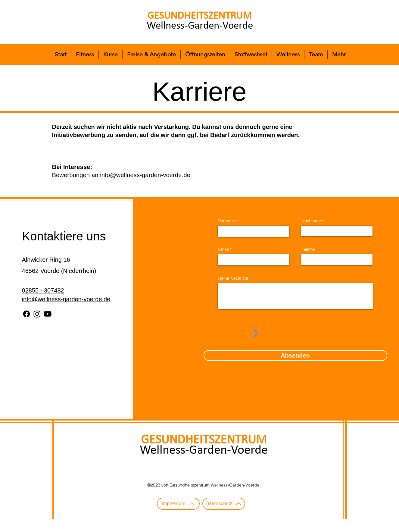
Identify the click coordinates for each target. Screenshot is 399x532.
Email (224, 249)
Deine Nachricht (233, 278)
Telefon (309, 249)
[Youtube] (48, 314)
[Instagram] (37, 314)
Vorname (227, 221)
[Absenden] (295, 355)
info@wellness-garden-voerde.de (145, 175)
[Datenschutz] (224, 504)
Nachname (312, 221)
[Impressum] (178, 504)
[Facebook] (26, 314)
